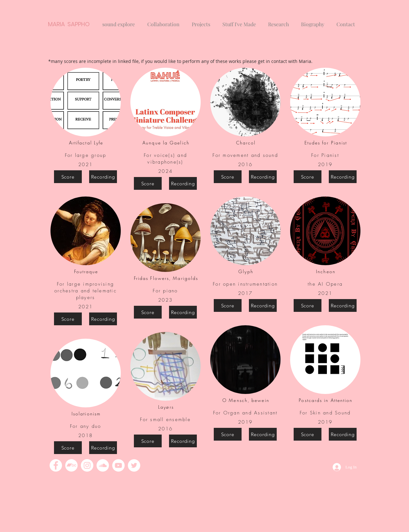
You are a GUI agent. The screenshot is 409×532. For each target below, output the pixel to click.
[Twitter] (134, 465)
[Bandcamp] (71, 465)
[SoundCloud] (103, 465)
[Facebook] (56, 465)
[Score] (68, 177)
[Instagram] (87, 465)
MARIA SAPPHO (69, 24)
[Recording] (103, 177)
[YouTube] (118, 465)
